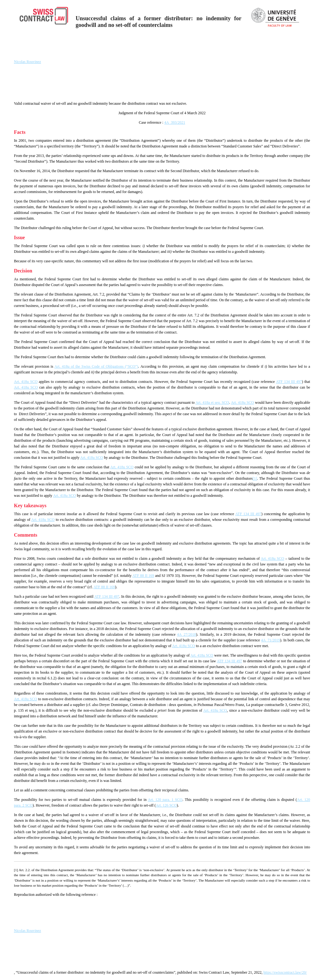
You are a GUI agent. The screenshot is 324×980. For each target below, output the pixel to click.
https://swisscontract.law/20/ (285, 972)
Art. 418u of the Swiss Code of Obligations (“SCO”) (96, 366)
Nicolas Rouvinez (28, 62)
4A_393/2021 (175, 122)
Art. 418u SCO (26, 382)
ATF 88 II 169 (143, 576)
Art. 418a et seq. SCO (212, 403)
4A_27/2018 (187, 634)
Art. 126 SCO (166, 805)
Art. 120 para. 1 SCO (165, 800)
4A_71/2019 (271, 640)
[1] (255, 478)
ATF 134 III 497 (289, 382)
